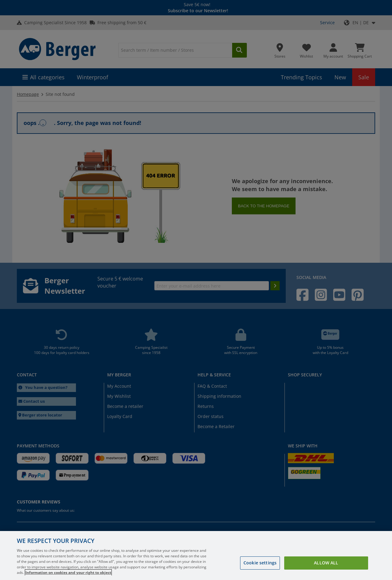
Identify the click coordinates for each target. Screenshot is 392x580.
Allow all (326, 563)
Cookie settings (260, 563)
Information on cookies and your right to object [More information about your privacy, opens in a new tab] (68, 572)
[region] (196, 556)
